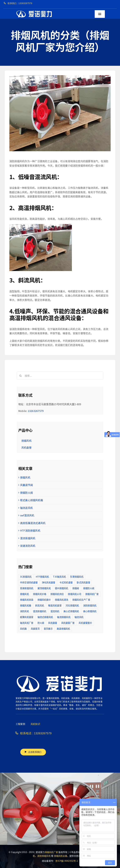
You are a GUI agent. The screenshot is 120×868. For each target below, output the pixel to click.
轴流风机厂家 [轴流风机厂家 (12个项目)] (27, 623)
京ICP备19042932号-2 (67, 861)
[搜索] (21, 376)
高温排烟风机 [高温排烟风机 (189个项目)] (63, 629)
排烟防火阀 (26, 493)
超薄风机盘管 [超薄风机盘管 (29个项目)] (27, 617)
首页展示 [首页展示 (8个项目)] (48, 629)
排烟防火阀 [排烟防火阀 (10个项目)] (89, 588)
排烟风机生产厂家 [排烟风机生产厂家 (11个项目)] (81, 600)
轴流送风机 (26, 508)
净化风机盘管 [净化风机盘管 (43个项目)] (49, 582)
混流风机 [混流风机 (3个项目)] (55, 611)
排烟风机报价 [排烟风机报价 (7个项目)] (44, 600)
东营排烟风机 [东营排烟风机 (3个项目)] (77, 577)
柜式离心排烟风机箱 (32, 500)
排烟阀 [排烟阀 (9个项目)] (76, 588)
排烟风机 (25, 477)
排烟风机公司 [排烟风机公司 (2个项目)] (74, 594)
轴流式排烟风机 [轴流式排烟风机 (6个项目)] (45, 617)
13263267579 (36, 411)
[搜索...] (60, 376)
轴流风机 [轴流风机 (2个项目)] (79, 617)
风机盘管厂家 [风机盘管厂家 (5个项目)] (68, 623)
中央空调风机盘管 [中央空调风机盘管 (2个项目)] (29, 582)
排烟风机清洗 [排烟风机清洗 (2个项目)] (61, 600)
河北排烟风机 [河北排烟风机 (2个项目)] (72, 605)
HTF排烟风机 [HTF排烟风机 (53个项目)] (42, 577)
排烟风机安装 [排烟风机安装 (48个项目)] (27, 600)
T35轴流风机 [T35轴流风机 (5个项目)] (59, 577)
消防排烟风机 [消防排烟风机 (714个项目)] (90, 605)
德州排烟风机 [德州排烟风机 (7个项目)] (61, 588)
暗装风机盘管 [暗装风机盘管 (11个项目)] (55, 605)
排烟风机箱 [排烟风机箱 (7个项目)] (26, 605)
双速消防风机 (28, 546)
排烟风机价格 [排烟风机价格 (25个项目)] (40, 594)
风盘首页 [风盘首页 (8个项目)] (35, 629)
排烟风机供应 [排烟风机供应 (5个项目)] (57, 594)
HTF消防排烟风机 (30, 530)
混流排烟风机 (28, 538)
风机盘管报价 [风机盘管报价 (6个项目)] (85, 623)
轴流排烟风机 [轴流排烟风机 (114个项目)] (64, 617)
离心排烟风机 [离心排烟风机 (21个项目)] (90, 611)
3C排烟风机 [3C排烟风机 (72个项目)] (26, 577)
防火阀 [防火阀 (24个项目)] (41, 623)
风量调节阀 (26, 485)
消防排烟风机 (44, 856)
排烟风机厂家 (51, 852)
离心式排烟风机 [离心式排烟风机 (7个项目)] (71, 611)
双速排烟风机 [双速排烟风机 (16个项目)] (27, 588)
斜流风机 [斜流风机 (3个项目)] (40, 605)
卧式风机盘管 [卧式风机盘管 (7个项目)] (83, 582)
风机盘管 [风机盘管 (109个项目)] (53, 623)
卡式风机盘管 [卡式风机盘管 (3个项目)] (66, 582)
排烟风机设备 (61, 856)
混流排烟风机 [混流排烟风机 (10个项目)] (40, 611)
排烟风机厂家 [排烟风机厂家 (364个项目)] (92, 594)
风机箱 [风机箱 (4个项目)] (23, 629)
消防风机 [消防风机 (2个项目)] (24, 611)
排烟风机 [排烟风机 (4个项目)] (24, 594)
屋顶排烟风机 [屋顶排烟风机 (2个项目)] (44, 588)
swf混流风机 (27, 515)
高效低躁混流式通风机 (33, 523)
